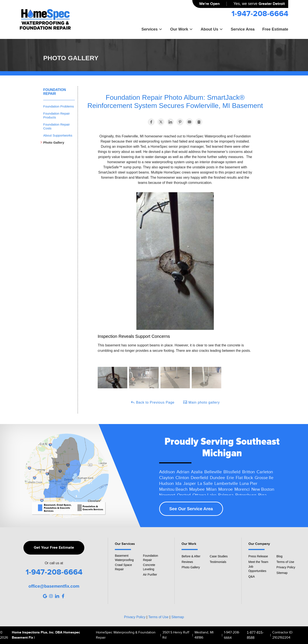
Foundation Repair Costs (56, 126)
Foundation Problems (59, 106)
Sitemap (282, 573)
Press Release (258, 556)
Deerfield (199, 478)
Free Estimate (275, 29)
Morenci (242, 489)
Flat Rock (244, 478)
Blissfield (232, 472)
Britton (249, 472)
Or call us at (54, 563)
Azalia (197, 472)
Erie (230, 478)
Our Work (182, 29)
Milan (211, 489)
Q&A (252, 576)
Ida (179, 484)
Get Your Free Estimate (54, 548)
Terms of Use (285, 562)
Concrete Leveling (149, 567)
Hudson (166, 484)
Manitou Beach (173, 489)
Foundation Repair (55, 92)
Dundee (217, 478)
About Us (212, 29)
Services (152, 29)
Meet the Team (258, 562)
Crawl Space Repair (123, 567)
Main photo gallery (201, 402)
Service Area (243, 29)
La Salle (205, 484)
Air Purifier (150, 575)
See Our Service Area (191, 509)
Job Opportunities (257, 569)
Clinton (182, 478)
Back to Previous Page (152, 402)
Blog (279, 556)
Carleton (265, 472)
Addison (167, 472)
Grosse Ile (264, 478)
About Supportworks (58, 135)
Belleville (213, 472)
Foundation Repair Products (56, 115)
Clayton (166, 478)
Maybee (197, 489)
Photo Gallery (54, 142)
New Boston (263, 489)
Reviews (187, 562)
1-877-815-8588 (255, 635)
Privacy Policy (286, 567)
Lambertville (226, 484)
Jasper (190, 484)
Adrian (183, 472)
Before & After (191, 556)
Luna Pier (249, 484)
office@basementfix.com (54, 586)
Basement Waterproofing (124, 558)
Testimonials (218, 562)
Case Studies (219, 556)
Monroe (226, 489)
